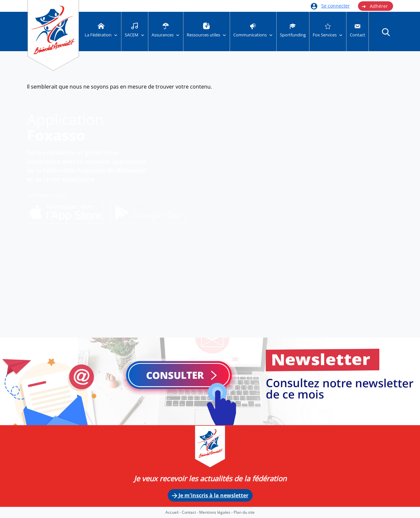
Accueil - (174, 512)
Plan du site (244, 512)
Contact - (190, 512)
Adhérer (375, 6)
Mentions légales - (216, 512)
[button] (386, 32)
